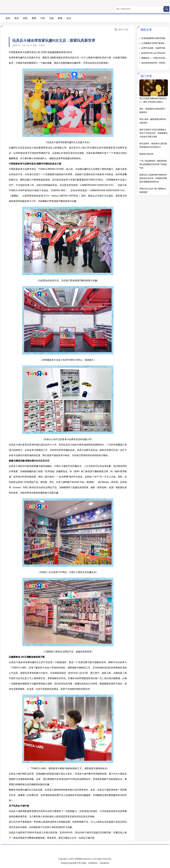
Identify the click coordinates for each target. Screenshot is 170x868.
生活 (69, 18)
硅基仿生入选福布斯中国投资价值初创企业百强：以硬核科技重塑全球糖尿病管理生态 (153, 178)
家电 (60, 18)
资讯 (17, 18)
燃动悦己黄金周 (146, 154)
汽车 (43, 18)
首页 (8, 18)
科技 (25, 18)
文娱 (51, 18)
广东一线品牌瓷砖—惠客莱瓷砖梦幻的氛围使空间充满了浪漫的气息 (153, 164)
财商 (34, 18)
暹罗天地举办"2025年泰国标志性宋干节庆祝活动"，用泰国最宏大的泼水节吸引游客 (153, 133)
